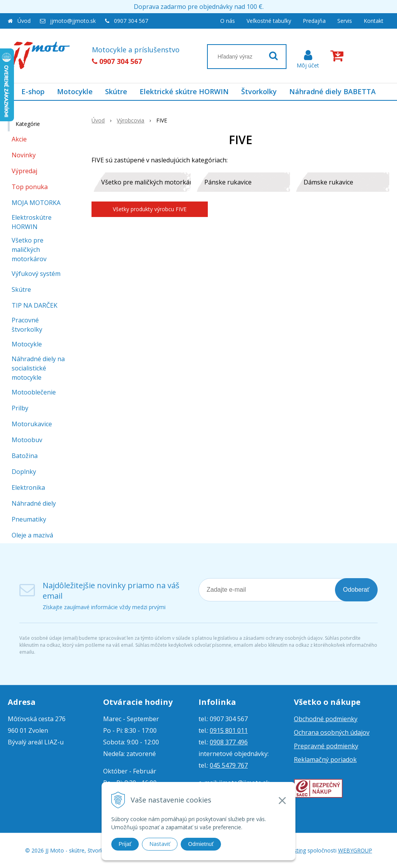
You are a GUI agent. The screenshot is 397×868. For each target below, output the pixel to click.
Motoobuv (27, 440)
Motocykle (75, 91)
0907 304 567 (131, 21)
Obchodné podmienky (326, 719)
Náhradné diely (34, 503)
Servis (345, 21)
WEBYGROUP (355, 850)
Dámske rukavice (328, 182)
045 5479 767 (229, 765)
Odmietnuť (201, 844)
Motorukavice (32, 424)
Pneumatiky (29, 519)
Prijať (125, 844)
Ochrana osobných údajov (332, 732)
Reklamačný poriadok (325, 759)
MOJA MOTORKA (36, 203)
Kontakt (374, 21)
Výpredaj (24, 171)
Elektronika (28, 487)
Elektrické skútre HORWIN (184, 91)
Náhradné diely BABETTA (332, 91)
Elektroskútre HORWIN (32, 222)
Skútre (116, 91)
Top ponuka (30, 187)
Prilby (20, 408)
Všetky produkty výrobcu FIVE (150, 209)
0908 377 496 (229, 742)
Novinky (24, 155)
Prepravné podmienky (326, 746)
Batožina (25, 456)
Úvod (24, 21)
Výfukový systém (36, 274)
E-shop (33, 91)
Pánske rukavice (228, 182)
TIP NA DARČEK (35, 305)
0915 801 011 (229, 730)
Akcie (19, 139)
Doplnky (24, 472)
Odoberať (356, 590)
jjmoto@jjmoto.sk (73, 21)
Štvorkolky (259, 91)
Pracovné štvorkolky (27, 325)
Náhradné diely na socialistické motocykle (38, 368)
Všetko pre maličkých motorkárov (146, 182)
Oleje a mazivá (32, 535)
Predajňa (314, 21)
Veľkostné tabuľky (269, 21)
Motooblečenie (34, 392)
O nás (228, 21)
